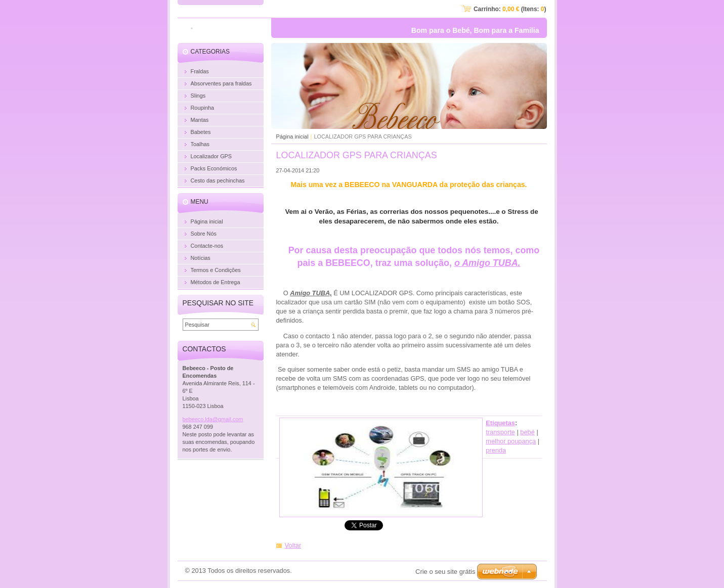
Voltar (293, 545)
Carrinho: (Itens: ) (510, 9)
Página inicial (292, 137)
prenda (496, 450)
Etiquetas (500, 423)
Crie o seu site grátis (445, 572)
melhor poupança (511, 441)
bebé (527, 432)
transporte (500, 432)
